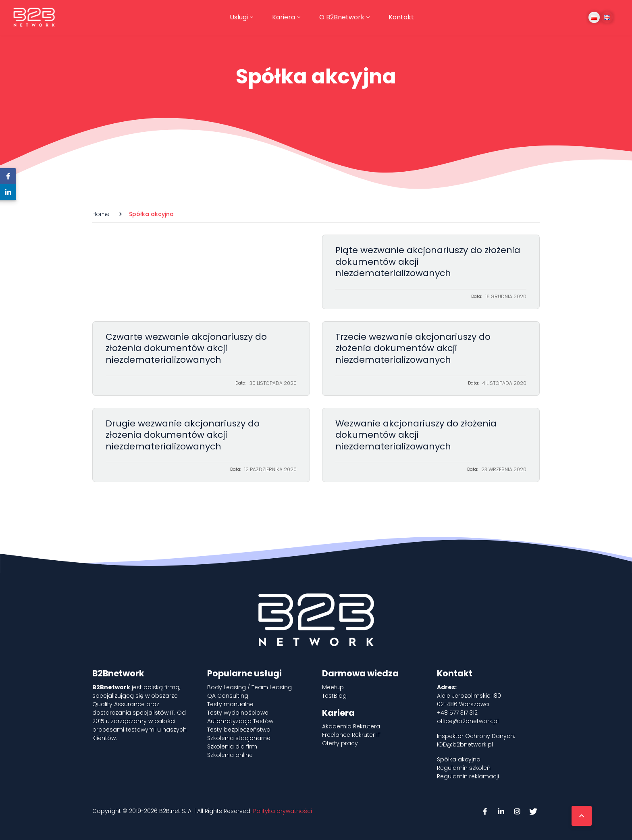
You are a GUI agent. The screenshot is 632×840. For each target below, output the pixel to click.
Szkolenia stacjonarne (239, 738)
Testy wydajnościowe (238, 713)
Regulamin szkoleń (464, 768)
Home (101, 214)
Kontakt (401, 17)
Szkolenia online (230, 755)
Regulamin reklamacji (468, 776)
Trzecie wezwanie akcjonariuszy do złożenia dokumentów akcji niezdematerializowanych (431, 359)
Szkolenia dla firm (232, 746)
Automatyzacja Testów (240, 721)
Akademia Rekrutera (351, 726)
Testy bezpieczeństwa (239, 730)
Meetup (333, 687)
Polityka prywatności (283, 811)
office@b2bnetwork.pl (468, 721)
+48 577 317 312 (457, 713)
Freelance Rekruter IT (351, 735)
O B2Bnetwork (342, 17)
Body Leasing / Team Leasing (249, 687)
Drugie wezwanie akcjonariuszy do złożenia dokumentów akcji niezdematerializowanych (201, 445)
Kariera (284, 17)
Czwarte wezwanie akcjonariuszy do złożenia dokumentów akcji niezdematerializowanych (201, 359)
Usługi (239, 17)
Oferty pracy (340, 743)
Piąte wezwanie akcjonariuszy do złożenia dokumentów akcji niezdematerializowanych (431, 272)
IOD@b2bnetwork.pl (465, 744)
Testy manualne (230, 704)
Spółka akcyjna (459, 759)
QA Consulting (228, 696)
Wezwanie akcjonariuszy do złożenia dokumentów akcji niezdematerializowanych (431, 445)
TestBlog (334, 696)
